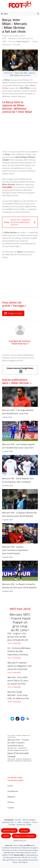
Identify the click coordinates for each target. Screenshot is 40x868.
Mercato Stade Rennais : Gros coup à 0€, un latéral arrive (18, 695)
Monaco (11, 802)
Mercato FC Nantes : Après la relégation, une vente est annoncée (20, 666)
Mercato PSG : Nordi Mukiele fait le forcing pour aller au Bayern (18, 480)
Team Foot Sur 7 (20, 344)
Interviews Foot (8, 822)
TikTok (35, 822)
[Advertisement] (20, 132)
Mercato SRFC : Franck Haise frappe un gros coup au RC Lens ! (20, 622)
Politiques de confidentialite (24, 836)
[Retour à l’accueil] (20, 5)
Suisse (10, 786)
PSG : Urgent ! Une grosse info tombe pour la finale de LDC (18, 637)
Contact (6, 836)
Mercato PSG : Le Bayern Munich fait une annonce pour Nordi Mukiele (20, 514)
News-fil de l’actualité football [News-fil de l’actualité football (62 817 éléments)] (18, 755)
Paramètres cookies (24, 825)
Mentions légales (9, 831)
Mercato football (29, 820)
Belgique (11, 797)
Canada (11, 808)
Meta (20, 822)
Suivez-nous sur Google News (20, 370)
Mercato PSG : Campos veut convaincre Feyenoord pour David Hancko (15, 550)
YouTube (12, 825)
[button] (38, 14)
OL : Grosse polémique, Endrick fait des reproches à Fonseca (19, 651)
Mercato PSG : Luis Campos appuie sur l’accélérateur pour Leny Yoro (18, 446)
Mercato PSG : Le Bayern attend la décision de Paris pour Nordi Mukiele (19, 586)
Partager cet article (13, 313)
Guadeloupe (13, 791)
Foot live (18, 820)
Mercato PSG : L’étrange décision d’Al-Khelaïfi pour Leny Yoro (18, 412)
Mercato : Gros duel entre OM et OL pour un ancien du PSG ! (18, 680)
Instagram (27, 822)
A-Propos (24, 831)
